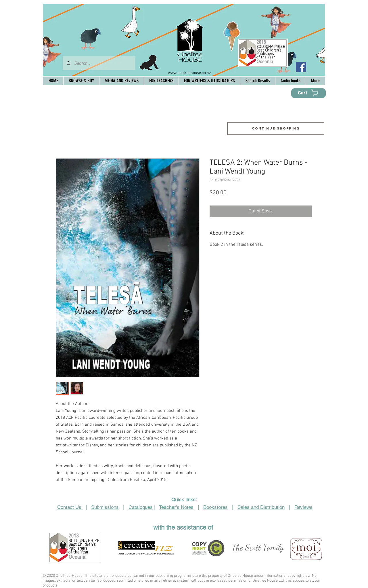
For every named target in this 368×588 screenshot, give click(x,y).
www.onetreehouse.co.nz (189, 73)
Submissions (105, 507)
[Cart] (308, 93)
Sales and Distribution (261, 507)
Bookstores (215, 507)
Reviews (303, 507)
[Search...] (99, 63)
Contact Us (70, 507)
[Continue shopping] (276, 129)
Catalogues (141, 507)
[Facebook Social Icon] (301, 67)
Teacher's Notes (176, 507)
